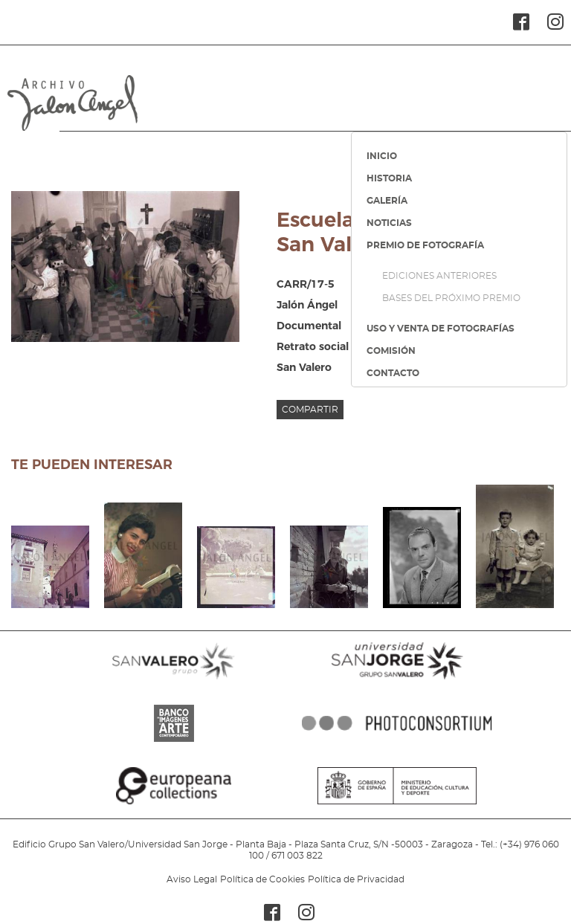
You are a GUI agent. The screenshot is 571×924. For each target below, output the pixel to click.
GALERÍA (387, 201)
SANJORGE (397, 679)
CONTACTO (393, 373)
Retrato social (313, 346)
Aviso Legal (192, 879)
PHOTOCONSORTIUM (397, 742)
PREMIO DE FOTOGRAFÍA (425, 245)
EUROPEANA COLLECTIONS (174, 804)
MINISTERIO (397, 804)
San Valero (304, 367)
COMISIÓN (391, 351)
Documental (309, 326)
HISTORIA (389, 178)
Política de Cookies (262, 879)
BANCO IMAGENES (174, 742)
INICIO (382, 156)
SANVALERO (174, 679)
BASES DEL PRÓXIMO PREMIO (451, 298)
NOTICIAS (389, 223)
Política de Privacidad (356, 879)
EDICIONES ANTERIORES (439, 276)
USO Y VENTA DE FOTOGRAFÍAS (441, 329)
